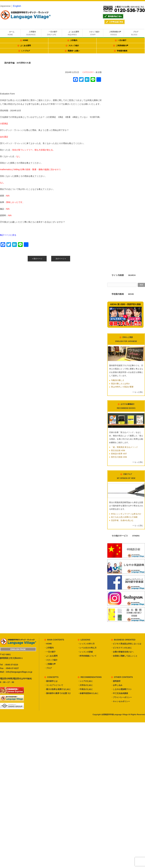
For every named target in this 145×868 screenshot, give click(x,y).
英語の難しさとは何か (120, 384)
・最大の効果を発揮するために (57, 689)
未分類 (99, 72)
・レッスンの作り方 (86, 644)
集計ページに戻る (8, 235)
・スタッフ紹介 (51, 660)
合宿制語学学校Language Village (115, 715)
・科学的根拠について (87, 656)
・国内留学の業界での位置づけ (57, 693)
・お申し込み (117, 685)
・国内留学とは (51, 681)
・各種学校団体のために (88, 693)
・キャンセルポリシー (120, 701)
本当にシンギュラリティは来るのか (126, 514)
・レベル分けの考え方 (87, 648)
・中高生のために (85, 689)
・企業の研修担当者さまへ (122, 652)
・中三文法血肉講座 (120, 693)
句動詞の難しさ (118, 380)
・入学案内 (49, 648)
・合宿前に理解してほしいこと (124, 656)
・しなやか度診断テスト (121, 689)
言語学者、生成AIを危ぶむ (122, 520)
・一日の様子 (50, 652)
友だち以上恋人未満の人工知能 (124, 517)
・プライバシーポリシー (121, 697)
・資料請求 (116, 681)
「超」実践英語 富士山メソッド (124, 447)
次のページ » (61, 259)
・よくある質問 (51, 656)
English (17, 6)
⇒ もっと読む (138, 392)
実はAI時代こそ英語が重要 (122, 387)
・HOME (48, 644)
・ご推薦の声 (50, 664)
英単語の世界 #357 (119, 454)
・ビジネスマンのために (121, 648)
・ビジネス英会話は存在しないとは (126, 644)
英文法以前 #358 (118, 451)
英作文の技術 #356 (119, 457)
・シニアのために (85, 681)
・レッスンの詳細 (85, 652)
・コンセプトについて (54, 685)
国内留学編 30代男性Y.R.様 (17, 63)
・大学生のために (85, 685)
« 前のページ (37, 259)
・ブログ (48, 668)
